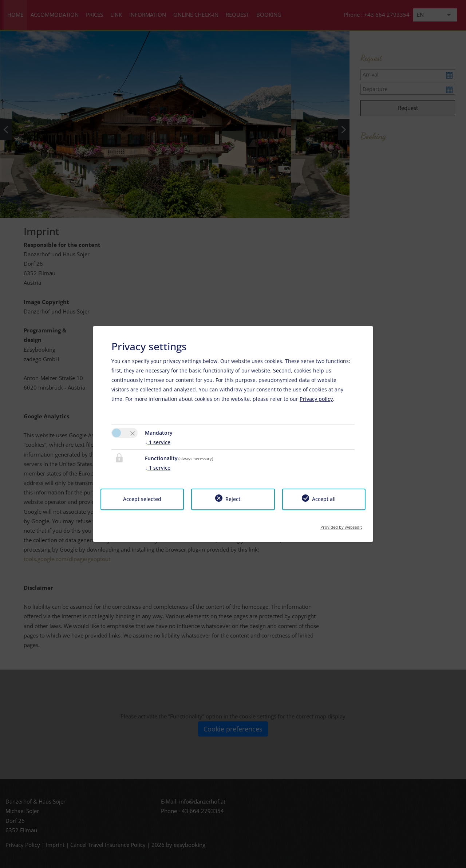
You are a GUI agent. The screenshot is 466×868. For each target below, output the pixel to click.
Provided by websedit (341, 525)
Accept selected (142, 499)
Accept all (324, 499)
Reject (233, 499)
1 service (158, 442)
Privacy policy (316, 399)
